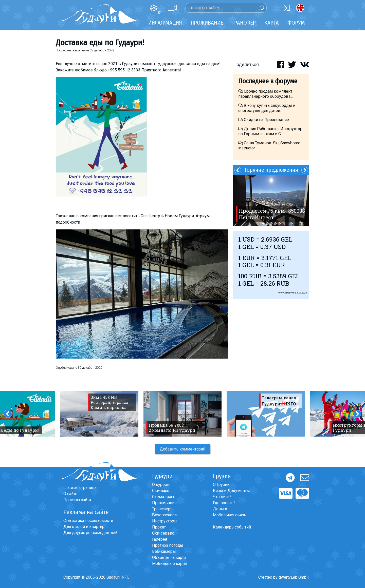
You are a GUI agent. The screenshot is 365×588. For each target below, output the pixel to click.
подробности (68, 222)
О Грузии (221, 485)
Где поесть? (224, 503)
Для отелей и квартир (84, 527)
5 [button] (279, 224)
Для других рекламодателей (90, 533)
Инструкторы (165, 521)
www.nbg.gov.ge (287, 293)
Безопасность (165, 515)
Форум (296, 23)
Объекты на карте (169, 557)
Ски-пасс (161, 491)
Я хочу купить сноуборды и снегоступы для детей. (267, 108)
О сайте (70, 494)
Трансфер (161, 509)
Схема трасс (164, 497)
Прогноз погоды (168, 545)
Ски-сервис (163, 533)
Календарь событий (232, 527)
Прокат (159, 527)
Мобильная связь (230, 515)
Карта (272, 23)
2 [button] (267, 224)
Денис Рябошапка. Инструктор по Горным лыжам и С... (270, 131)
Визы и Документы (231, 491)
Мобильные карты (170, 564)
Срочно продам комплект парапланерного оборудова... (266, 94)
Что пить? (222, 497)
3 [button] (271, 224)
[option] (271, 200)
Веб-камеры (164, 551)
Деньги (220, 509)
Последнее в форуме (268, 81)
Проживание (164, 503)
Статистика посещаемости (88, 521)
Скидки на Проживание (264, 120)
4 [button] (275, 224)
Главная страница (80, 488)
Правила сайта (77, 500)
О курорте (161, 485)
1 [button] (263, 224)
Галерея (160, 539)
